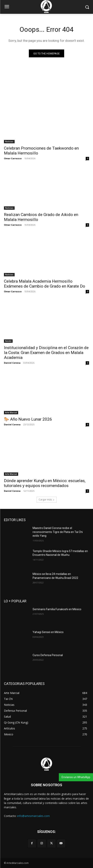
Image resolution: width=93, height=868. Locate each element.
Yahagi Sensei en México (48, 632)
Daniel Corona (12, 363)
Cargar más (47, 500)
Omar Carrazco (13, 158)
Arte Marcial (11, 413)
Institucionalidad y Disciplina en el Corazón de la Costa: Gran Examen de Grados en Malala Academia (46, 353)
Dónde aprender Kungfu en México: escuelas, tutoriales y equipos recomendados (45, 483)
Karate (8, 341)
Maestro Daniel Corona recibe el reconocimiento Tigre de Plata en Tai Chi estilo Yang (58, 532)
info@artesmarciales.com (33, 816)
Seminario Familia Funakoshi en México (57, 609)
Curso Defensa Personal (48, 655)
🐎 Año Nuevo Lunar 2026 (28, 419)
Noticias (9, 142)
